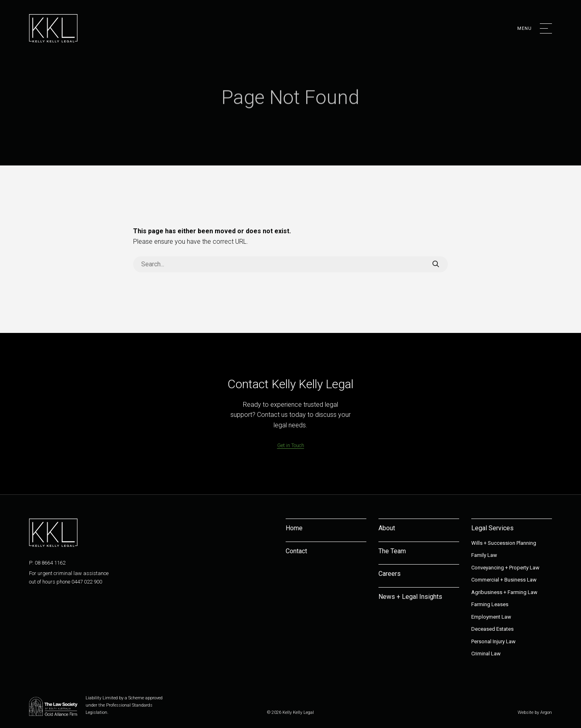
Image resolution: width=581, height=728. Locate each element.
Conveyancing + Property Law (505, 568)
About (387, 528)
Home (294, 528)
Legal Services (492, 528)
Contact (296, 551)
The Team (392, 551)
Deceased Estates (492, 629)
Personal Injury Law (493, 641)
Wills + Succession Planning (504, 543)
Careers (390, 574)
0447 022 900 (87, 582)
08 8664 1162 (50, 563)
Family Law (484, 555)
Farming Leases (490, 604)
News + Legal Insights (410, 597)
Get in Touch (291, 445)
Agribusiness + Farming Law (504, 592)
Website (526, 712)
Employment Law (491, 617)
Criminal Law (486, 654)
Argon (546, 712)
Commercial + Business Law (504, 580)
